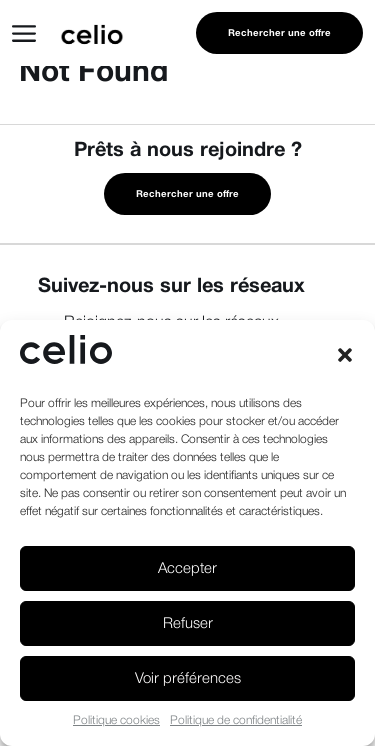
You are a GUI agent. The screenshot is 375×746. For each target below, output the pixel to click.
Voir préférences (188, 679)
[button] (345, 355)
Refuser (188, 624)
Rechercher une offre (279, 33)
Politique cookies (116, 720)
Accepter (187, 569)
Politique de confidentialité (236, 720)
